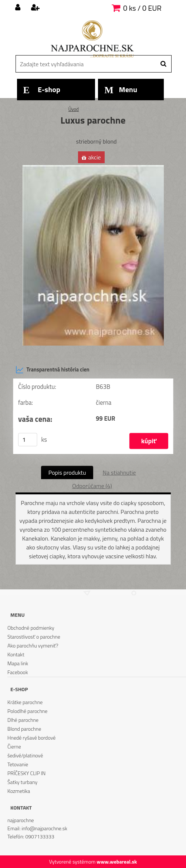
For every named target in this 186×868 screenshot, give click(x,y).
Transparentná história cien (53, 370)
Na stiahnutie (119, 472)
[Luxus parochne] (93, 168)
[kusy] (28, 440)
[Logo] (92, 39)
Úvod (74, 109)
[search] (163, 64)
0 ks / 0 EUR (142, 8)
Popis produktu (67, 472)
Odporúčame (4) (92, 486)
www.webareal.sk (117, 862)
